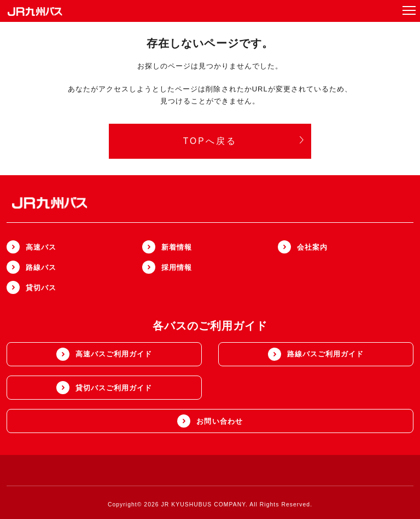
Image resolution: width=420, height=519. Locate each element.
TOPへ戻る (244, 141)
